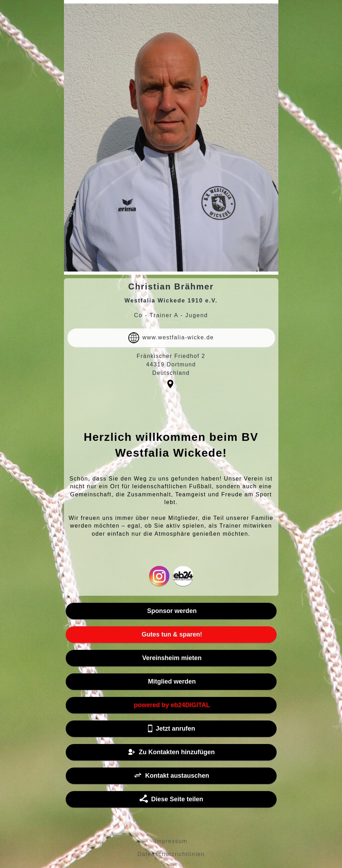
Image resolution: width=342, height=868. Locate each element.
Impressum (171, 841)
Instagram (159, 576)
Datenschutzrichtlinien (171, 854)
